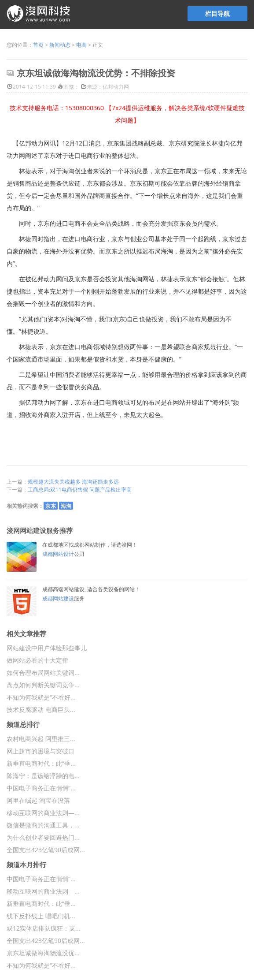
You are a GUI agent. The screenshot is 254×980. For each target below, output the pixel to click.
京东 (51, 506)
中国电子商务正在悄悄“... (41, 788)
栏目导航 (217, 13)
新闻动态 (60, 45)
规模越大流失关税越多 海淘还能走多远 (73, 482)
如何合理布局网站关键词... (43, 673)
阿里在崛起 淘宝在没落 (38, 800)
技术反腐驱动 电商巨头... (41, 710)
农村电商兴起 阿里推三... (41, 739)
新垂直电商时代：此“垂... (41, 763)
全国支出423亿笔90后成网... (46, 850)
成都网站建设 (58, 598)
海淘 (66, 506)
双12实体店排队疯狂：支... (44, 928)
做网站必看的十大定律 (37, 660)
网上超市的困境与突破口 (40, 751)
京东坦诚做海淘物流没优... (43, 953)
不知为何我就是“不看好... (41, 697)
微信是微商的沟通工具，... (43, 825)
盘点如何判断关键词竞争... (43, 685)
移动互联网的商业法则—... (43, 813)
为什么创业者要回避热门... (43, 837)
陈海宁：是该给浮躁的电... (43, 776)
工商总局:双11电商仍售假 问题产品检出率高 (80, 490)
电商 (81, 45)
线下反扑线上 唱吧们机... (41, 916)
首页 (38, 45)
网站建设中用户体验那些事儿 (47, 648)
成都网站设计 (58, 554)
